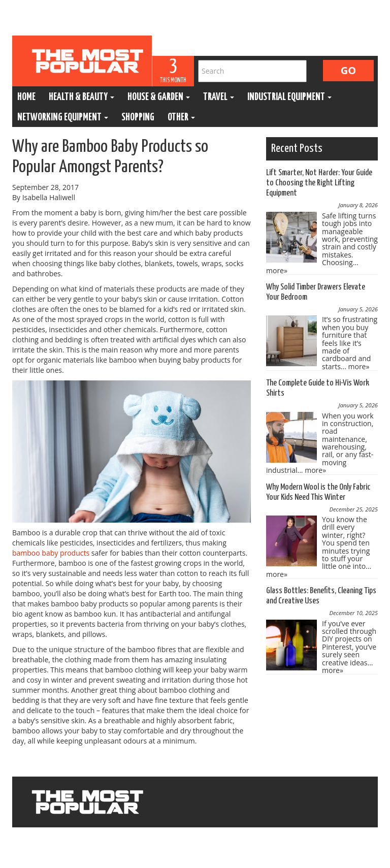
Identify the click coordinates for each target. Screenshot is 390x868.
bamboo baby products (51, 553)
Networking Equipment (63, 118)
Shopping (138, 118)
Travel (219, 97)
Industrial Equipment (289, 97)
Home (26, 97)
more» (277, 270)
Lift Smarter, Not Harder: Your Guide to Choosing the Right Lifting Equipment (319, 183)
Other (181, 118)
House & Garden (159, 97)
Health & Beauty (82, 97)
